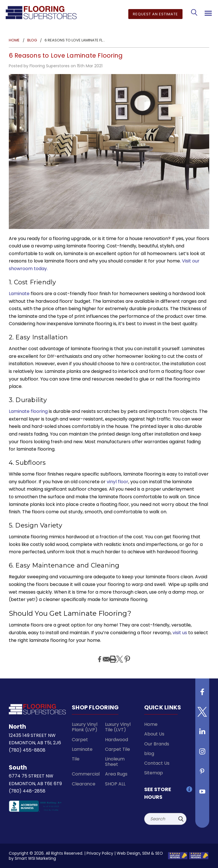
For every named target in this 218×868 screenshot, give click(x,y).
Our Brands (157, 744)
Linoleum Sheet (115, 762)
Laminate (19, 294)
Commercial (86, 774)
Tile (76, 759)
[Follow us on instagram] (202, 754)
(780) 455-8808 (27, 750)
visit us (180, 633)
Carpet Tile (118, 749)
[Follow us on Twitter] (202, 714)
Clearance (84, 784)
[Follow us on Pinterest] (202, 774)
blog (149, 754)
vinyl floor (118, 482)
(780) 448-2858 (27, 791)
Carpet (80, 740)
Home (151, 724)
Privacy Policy (100, 853)
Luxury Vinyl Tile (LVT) (118, 727)
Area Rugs (116, 774)
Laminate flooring (28, 411)
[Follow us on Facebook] (202, 694)
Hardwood (117, 740)
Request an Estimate (155, 14)
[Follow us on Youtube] (202, 793)
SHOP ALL (115, 784)
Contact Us (157, 763)
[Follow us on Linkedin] (202, 734)
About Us (154, 734)
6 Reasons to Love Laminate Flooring (66, 55)
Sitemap (154, 773)
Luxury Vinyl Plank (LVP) (85, 727)
